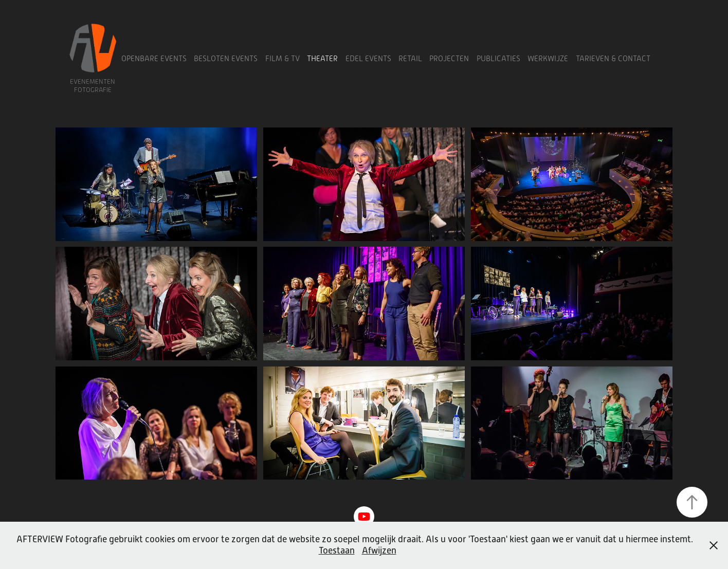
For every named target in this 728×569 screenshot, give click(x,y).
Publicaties (498, 59)
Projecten (449, 59)
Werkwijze (548, 59)
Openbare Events (154, 59)
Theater (322, 59)
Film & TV (283, 59)
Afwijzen (379, 550)
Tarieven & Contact (613, 59)
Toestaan (337, 550)
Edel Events (368, 59)
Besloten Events (226, 59)
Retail (410, 59)
